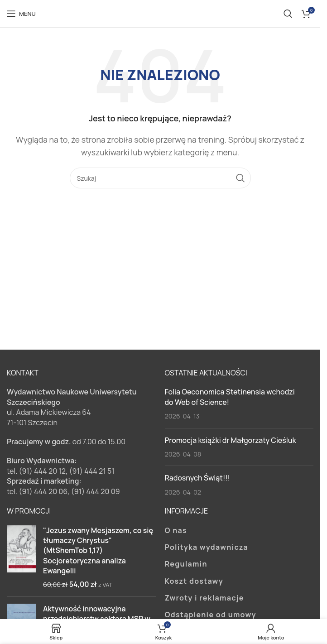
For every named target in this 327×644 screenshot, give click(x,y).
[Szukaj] (288, 14)
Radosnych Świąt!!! (197, 478)
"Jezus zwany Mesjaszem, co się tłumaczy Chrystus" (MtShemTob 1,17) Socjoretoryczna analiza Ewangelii (98, 551)
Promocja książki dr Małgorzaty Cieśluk (231, 440)
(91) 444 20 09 (96, 491)
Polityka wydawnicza (207, 547)
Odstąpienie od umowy (211, 615)
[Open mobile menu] (21, 14)
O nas (176, 530)
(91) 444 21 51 (92, 471)
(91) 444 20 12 (42, 471)
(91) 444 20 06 (43, 491)
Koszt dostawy (194, 581)
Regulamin (186, 564)
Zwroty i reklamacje (204, 598)
